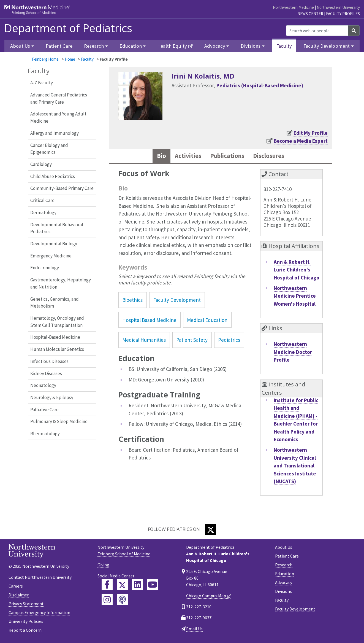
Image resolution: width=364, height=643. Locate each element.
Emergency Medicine (51, 256)
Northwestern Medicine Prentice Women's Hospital (295, 297)
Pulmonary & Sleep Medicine (59, 421)
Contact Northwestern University (40, 578)
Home (70, 59)
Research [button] (94, 46)
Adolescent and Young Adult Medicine (58, 117)
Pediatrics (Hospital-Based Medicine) (260, 85)
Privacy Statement (26, 604)
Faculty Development (177, 301)
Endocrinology (45, 268)
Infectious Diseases (49, 361)
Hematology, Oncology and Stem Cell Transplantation (57, 322)
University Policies (26, 622)
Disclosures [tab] (273, 156)
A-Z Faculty (42, 83)
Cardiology (41, 164)
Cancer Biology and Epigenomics (49, 149)
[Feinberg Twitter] (122, 586)
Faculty (284, 46)
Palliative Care (44, 410)
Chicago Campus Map (206, 597)
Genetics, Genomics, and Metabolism (55, 303)
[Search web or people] (317, 31)
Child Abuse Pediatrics (53, 176)
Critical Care (42, 200)
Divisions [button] (251, 46)
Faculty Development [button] (327, 46)
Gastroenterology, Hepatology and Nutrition (61, 283)
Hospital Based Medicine (149, 321)
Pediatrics (229, 341)
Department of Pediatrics (68, 28)
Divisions (283, 592)
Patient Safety (192, 341)
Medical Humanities (144, 341)
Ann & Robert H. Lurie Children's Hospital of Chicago (297, 271)
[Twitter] (211, 530)
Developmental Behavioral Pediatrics (57, 228)
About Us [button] (20, 46)
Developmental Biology (54, 244)
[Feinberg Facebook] (107, 586)
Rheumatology (45, 434)
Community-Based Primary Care (62, 188)
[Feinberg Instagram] (107, 601)
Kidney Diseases (46, 373)
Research (284, 566)
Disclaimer (19, 596)
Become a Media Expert (301, 141)
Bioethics (132, 301)
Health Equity (172, 46)
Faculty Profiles (343, 14)
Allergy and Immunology (55, 133)
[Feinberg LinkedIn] (137, 586)
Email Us (194, 630)
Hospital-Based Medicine (55, 337)
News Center (310, 14)
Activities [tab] (184, 156)
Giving (103, 566)
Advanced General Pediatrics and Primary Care (59, 98)
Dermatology (43, 212)
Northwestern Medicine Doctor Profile (293, 353)
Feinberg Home (45, 59)
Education (285, 575)
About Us (284, 548)
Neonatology (43, 385)
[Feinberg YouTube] (153, 586)
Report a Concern (25, 631)
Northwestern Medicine (293, 7)
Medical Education (207, 321)
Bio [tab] (156, 156)
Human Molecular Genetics (57, 349)
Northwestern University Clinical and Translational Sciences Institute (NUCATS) (295, 466)
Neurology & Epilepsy (52, 397)
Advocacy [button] (215, 46)
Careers (16, 587)
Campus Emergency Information (39, 613)
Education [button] (131, 46)
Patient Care (59, 46)
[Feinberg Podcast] (122, 601)
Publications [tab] (227, 156)
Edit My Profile (311, 133)
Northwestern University (338, 7)
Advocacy (284, 583)
